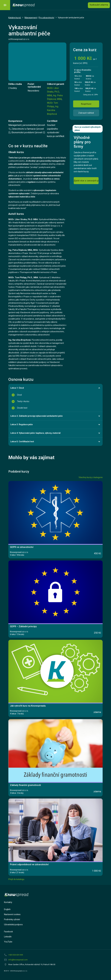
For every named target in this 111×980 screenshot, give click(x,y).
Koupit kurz (86, 104)
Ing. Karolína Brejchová (53, 110)
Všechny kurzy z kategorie (91, 477)
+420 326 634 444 (16, 955)
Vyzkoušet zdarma (99, 5)
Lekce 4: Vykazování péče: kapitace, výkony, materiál (35, 433)
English (7, 909)
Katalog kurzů (15, 18)
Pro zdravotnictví (46, 18)
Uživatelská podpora (13, 925)
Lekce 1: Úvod (17, 388)
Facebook (8, 932)
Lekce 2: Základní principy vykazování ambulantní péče (36, 416)
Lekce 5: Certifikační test (22, 442)
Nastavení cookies (12, 914)
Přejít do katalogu (16, 879)
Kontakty (8, 902)
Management (31, 18)
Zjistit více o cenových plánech (86, 181)
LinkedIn (8, 937)
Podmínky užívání (12, 919)
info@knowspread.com (18, 960)
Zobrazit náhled (86, 113)
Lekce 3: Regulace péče (22, 424)
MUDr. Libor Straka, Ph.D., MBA (53, 92)
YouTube (8, 942)
